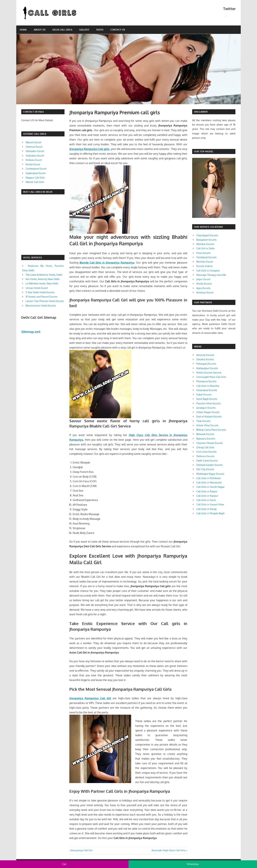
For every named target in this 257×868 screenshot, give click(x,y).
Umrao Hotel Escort (37, 288)
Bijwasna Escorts (206, 439)
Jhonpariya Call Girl (82, 850)
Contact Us (118, 30)
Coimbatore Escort (36, 169)
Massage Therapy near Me (211, 275)
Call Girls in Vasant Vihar (210, 504)
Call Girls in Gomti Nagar (210, 487)
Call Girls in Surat (206, 500)
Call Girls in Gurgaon (208, 271)
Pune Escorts (203, 253)
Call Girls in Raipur (207, 491)
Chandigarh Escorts (207, 235)
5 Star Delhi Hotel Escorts (40, 292)
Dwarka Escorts (205, 359)
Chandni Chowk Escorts (210, 443)
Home (23, 30)
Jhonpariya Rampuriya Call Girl (90, 698)
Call (64, 864)
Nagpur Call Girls (35, 178)
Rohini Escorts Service (209, 373)
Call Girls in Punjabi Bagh (210, 513)
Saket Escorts (204, 395)
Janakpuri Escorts (206, 408)
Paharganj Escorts (206, 364)
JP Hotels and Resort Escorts (42, 297)
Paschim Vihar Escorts (208, 403)
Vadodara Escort (35, 156)
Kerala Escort (33, 164)
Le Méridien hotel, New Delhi (42, 283)
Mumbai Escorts (205, 244)
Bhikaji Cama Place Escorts (211, 430)
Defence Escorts (205, 456)
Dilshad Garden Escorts (210, 465)
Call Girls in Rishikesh (208, 478)
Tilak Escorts (203, 421)
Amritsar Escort (205, 292)
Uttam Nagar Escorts (208, 412)
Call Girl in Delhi (205, 248)
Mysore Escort (34, 142)
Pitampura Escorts (206, 381)
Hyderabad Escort (36, 173)
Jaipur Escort (203, 279)
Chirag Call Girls (205, 447)
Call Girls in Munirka (208, 386)
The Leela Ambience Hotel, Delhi (44, 275)
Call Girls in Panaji (206, 509)
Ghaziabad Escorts (207, 390)
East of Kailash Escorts (209, 416)
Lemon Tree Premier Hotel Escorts (45, 301)
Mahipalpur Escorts (207, 368)
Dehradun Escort (35, 151)
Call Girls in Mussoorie (209, 483)
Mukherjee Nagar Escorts (210, 474)
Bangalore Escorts (206, 240)
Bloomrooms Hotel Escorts (41, 306)
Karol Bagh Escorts (207, 399)
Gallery (84, 30)
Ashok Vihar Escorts (207, 425)
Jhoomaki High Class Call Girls (169, 850)
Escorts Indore (204, 266)
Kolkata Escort (34, 160)
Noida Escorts (204, 284)
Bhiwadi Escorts (205, 434)
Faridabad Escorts (206, 257)
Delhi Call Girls (62, 30)
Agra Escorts (203, 288)
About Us (40, 30)
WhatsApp (193, 864)
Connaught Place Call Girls (211, 377)
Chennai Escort (34, 147)
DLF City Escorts (205, 469)
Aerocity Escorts (205, 355)
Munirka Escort (205, 262)
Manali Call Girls (35, 182)
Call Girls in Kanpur (207, 496)
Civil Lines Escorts (206, 452)
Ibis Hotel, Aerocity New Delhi (43, 279)
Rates (100, 30)
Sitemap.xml (31, 332)
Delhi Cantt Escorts (207, 461)
